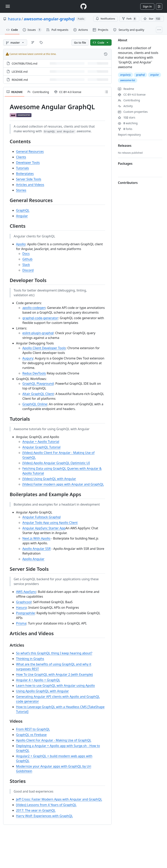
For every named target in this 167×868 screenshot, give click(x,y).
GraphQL (23, 210)
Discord (28, 270)
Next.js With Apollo (36, 538)
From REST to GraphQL (33, 729)
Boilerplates (25, 174)
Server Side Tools (29, 179)
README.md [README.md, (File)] (20, 80)
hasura (14, 19)
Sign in (147, 6)
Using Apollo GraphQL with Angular (42, 691)
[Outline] (106, 92)
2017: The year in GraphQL (36, 810)
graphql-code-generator (40, 318)
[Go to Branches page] (33, 42)
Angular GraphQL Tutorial (41, 447)
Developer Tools (28, 163)
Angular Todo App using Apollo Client (50, 523)
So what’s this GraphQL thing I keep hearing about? (54, 653)
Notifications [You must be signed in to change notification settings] (105, 19)
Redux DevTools (34, 373)
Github (27, 259)
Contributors (128, 183)
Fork (129, 19)
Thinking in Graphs (30, 659)
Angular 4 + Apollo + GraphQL (38, 680)
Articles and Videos (30, 185)
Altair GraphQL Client (38, 394)
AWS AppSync (26, 592)
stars (127, 117)
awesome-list (128, 80)
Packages (125, 164)
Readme (126, 89)
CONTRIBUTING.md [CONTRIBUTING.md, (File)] (25, 63)
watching (128, 123)
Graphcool (24, 602)
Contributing (129, 100)
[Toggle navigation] (8, 6)
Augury (28, 358)
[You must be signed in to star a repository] (152, 19)
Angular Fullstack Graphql (42, 517)
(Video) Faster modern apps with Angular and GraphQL (63, 484)
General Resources (30, 151)
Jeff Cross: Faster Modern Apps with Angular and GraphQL (59, 799)
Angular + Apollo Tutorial (41, 442)
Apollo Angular (33, 559)
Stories (21, 190)
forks (125, 129)
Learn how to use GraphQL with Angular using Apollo (56, 686)
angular (155, 75)
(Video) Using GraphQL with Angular (49, 479)
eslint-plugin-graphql (38, 333)
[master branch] (15, 42)
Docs (26, 254)
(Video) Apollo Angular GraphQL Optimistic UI (56, 463)
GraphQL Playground (38, 384)
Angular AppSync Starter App (44, 528)
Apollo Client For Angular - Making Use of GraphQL (54, 740)
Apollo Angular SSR (37, 549)
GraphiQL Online (35, 404)
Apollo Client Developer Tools (44, 348)
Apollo (21, 244)
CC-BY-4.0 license (132, 95)
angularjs (125, 75)
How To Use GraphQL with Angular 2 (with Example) (54, 674)
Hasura (21, 608)
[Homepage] (83, 6)
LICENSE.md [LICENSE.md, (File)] (20, 72)
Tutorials (22, 168)
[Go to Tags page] (41, 42)
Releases (125, 146)
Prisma (21, 623)
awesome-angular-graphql (49, 19)
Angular (22, 216)
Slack (26, 265)
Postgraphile (25, 613)
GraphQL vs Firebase (31, 735)
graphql (140, 75)
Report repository (129, 135)
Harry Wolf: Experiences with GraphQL (44, 816)
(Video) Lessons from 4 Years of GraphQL (46, 805)
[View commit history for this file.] (106, 54)
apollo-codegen (34, 308)
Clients (21, 157)
